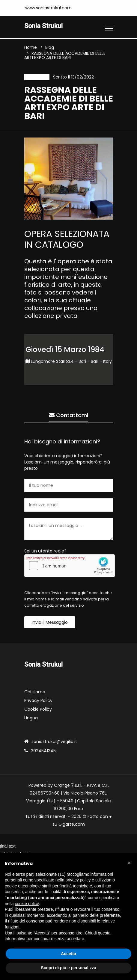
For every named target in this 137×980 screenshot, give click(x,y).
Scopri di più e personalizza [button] (68, 968)
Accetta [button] (68, 954)
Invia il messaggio (50, 622)
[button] (129, 863)
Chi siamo (35, 692)
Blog (50, 47)
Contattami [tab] (69, 415)
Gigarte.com (72, 824)
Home (31, 47)
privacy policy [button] (78, 880)
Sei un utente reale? (45, 551)
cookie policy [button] (27, 904)
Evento (37, 77)
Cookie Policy (38, 709)
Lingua (31, 718)
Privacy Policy (38, 700)
